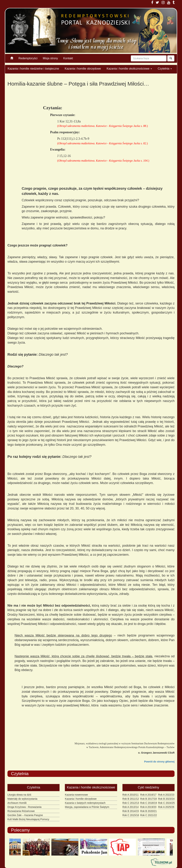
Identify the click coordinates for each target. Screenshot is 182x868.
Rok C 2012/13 (131, 803)
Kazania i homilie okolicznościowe (129, 69)
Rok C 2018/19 (148, 803)
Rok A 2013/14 (131, 807)
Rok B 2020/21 (148, 811)
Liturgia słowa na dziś (19, 795)
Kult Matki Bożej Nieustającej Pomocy (28, 819)
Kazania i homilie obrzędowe (83, 69)
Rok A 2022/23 (166, 795)
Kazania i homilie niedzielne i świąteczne (33, 69)
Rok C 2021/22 (148, 815)
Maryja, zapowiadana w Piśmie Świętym (87, 807)
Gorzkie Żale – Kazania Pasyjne (25, 815)
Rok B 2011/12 (131, 799)
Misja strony (50, 58)
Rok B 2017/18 (148, 799)
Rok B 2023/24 (166, 799)
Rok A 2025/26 (166, 807)
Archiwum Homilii (17, 803)
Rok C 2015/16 (131, 815)
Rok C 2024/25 (166, 803)
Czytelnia (165, 69)
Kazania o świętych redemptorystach (85, 803)
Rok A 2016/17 (148, 795)
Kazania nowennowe (76, 795)
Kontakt (68, 58)
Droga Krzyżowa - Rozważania (24, 807)
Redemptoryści (28, 58)
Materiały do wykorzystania (22, 799)
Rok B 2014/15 (131, 811)
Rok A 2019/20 (148, 807)
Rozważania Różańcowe (21, 811)
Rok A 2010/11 (131, 795)
